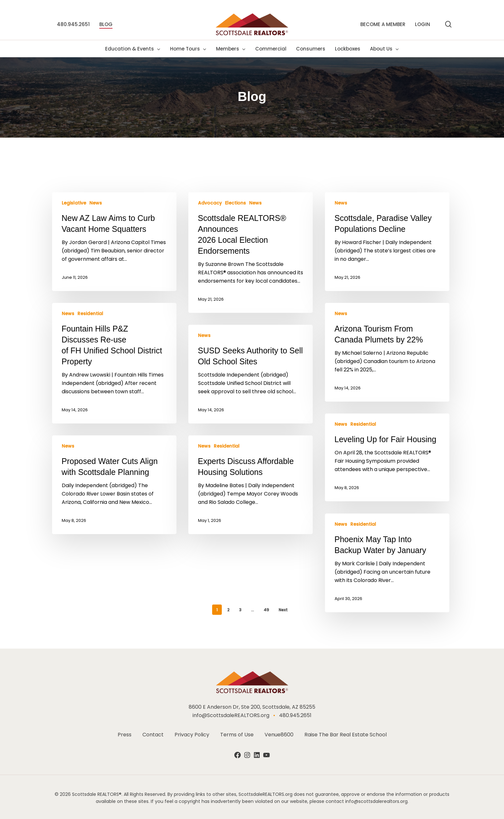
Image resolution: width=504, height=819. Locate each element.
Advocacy (210, 203)
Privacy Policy (192, 735)
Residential (90, 314)
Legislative (74, 203)
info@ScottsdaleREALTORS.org (231, 715)
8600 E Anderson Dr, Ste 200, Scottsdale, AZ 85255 (252, 707)
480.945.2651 (295, 715)
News (96, 203)
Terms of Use (237, 735)
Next (283, 610)
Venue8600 (279, 735)
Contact (153, 735)
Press (125, 735)
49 (266, 610)
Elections (235, 203)
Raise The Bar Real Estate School (346, 735)
